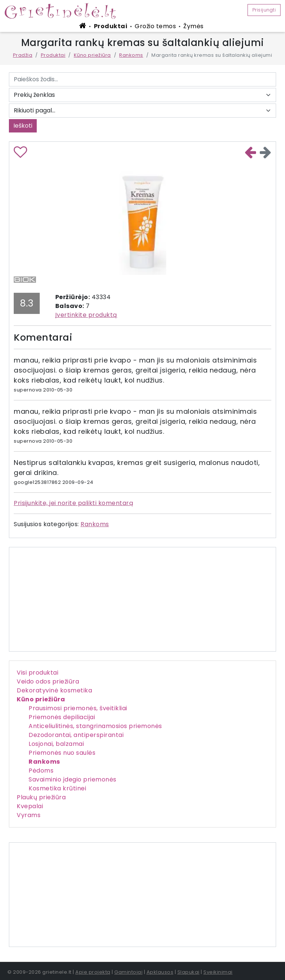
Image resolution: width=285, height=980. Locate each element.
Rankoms (131, 55)
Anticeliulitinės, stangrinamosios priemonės (95, 726)
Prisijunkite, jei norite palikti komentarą (73, 503)
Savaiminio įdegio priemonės (73, 779)
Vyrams (29, 815)
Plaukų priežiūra (41, 797)
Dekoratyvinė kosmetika (54, 690)
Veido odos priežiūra (48, 681)
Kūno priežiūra (92, 55)
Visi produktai (37, 673)
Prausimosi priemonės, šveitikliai (78, 708)
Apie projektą (93, 972)
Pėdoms (41, 771)
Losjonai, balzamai (56, 744)
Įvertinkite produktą (86, 315)
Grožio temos (155, 26)
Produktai (111, 26)
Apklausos (160, 972)
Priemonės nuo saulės (62, 753)
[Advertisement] (142, 895)
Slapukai (189, 972)
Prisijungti (264, 10)
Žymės (194, 26)
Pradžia (23, 55)
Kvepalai (30, 806)
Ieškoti (23, 126)
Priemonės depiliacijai (62, 717)
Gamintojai (128, 972)
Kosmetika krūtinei (57, 788)
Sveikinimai (218, 972)
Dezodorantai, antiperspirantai (76, 735)
